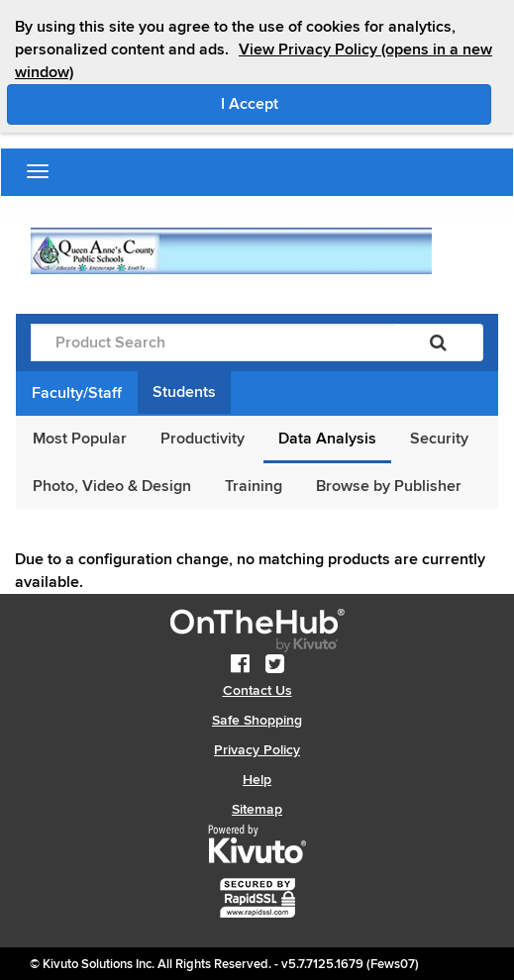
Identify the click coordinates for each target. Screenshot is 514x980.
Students (184, 392)
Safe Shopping (257, 720)
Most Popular (80, 439)
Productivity (203, 439)
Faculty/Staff (77, 393)
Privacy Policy (257, 750)
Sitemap (257, 809)
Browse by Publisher (389, 486)
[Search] (438, 343)
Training (254, 486)
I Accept (333, 103)
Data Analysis (327, 439)
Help (257, 780)
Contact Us (257, 690)
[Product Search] (212, 343)
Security (439, 439)
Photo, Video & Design (112, 486)
